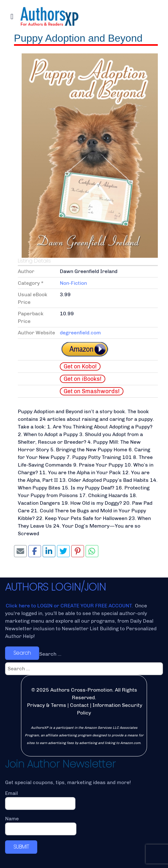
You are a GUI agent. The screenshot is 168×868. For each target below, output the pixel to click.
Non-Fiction (73, 283)
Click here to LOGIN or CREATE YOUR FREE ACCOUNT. (70, 606)
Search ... (50, 654)
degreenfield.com (80, 333)
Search (22, 653)
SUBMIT (21, 847)
